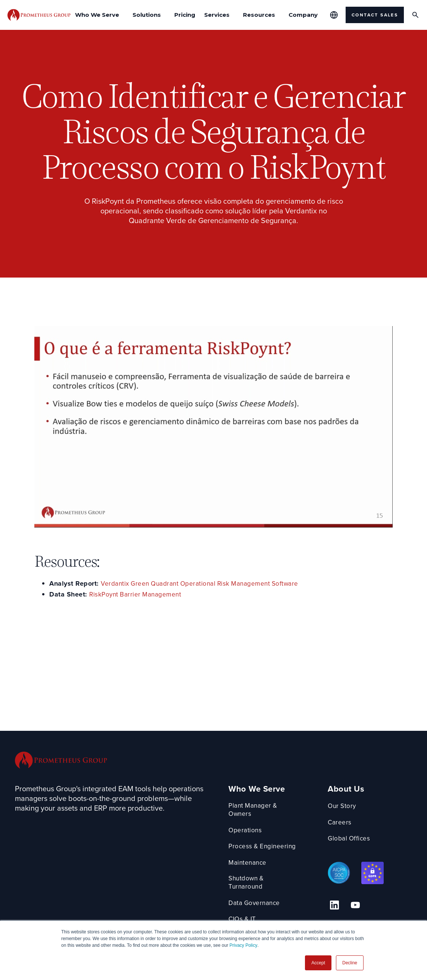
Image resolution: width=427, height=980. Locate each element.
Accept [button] (318, 963)
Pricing (185, 15)
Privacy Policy (244, 945)
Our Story (353, 806)
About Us (356, 789)
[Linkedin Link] (342, 904)
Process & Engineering (268, 847)
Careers (350, 822)
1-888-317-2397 (359, 920)
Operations (250, 831)
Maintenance (253, 863)
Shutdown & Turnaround (270, 879)
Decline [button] (350, 963)
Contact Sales (375, 15)
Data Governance (260, 896)
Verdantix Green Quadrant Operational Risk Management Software (204, 584)
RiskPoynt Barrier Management (137, 594)
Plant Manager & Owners (258, 810)
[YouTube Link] (358, 904)
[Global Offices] (334, 15)
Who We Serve (261, 789)
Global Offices (359, 838)
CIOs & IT (247, 912)
